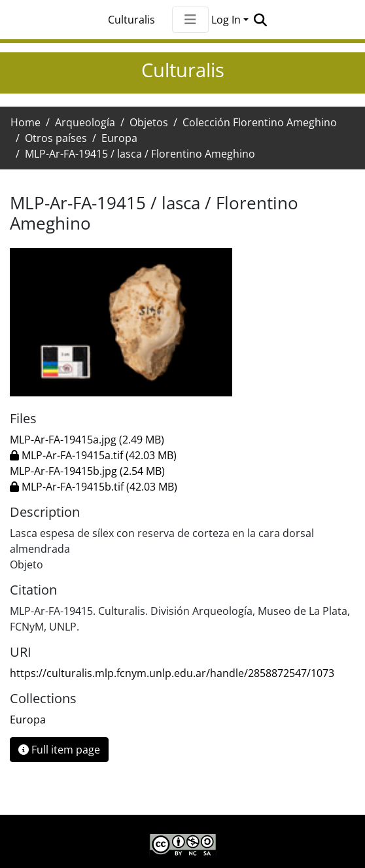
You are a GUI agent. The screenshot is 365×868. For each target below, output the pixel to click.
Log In (226, 20)
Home (26, 122)
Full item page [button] (59, 750)
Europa (119, 138)
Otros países (56, 138)
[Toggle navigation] (190, 20)
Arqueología (85, 122)
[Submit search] (260, 20)
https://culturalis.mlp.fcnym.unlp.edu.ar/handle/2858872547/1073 (172, 673)
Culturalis (131, 20)
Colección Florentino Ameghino (260, 122)
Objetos (149, 122)
